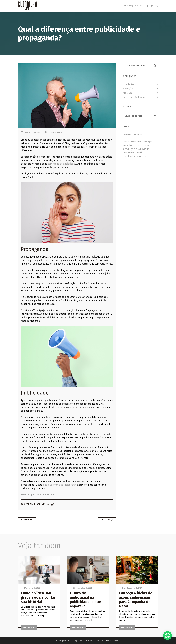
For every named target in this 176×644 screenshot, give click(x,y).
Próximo (107, 520)
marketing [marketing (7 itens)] (128, 145)
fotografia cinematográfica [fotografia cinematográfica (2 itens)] (133, 142)
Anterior (27, 520)
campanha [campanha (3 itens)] (127, 134)
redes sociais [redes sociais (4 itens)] (129, 153)
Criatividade (130, 84)
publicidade (48, 495)
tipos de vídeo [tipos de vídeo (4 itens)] (129, 156)
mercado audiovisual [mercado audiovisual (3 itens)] (143, 145)
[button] (168, 636)
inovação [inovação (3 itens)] (148, 142)
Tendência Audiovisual (135, 97)
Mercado (61, 132)
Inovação (128, 89)
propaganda (34, 495)
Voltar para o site (133, 6)
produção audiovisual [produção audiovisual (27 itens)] (137, 149)
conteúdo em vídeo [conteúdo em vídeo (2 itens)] (130, 138)
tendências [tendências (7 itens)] (141, 153)
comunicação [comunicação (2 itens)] (138, 134)
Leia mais (29, 628)
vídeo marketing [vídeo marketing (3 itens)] (143, 156)
